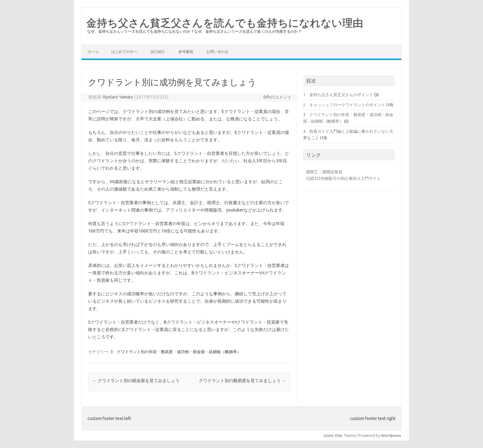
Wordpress (391, 435)
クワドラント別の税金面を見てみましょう (136, 381)
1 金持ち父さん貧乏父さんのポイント (338, 95)
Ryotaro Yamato (118, 97)
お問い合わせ (217, 52)
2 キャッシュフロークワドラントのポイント (344, 105)
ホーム (93, 52)
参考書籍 (186, 52)
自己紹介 (158, 52)
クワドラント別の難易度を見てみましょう (242, 381)
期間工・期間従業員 (324, 172)
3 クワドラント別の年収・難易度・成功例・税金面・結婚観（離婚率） (176, 352)
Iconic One (333, 435)
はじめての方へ (124, 52)
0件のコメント (278, 97)
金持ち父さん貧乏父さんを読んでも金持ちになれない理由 (225, 22)
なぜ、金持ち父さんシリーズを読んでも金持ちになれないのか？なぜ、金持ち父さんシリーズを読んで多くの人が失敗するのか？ (194, 31)
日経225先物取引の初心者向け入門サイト (343, 178)
